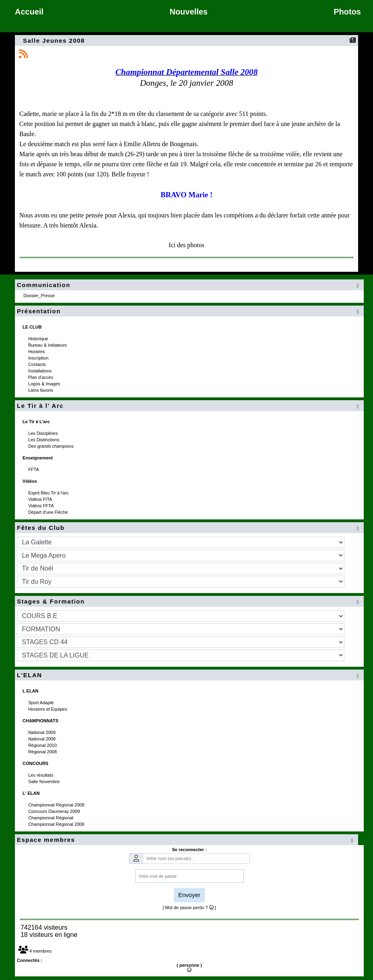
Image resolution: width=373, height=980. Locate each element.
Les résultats (41, 775)
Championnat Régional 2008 (57, 805)
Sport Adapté (42, 703)
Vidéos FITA (41, 499)
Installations (40, 371)
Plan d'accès (41, 377)
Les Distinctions (44, 440)
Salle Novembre (44, 782)
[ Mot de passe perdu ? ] (189, 908)
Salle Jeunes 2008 (55, 40)
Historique (39, 339)
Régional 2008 (43, 752)
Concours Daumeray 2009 (55, 811)
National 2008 (42, 739)
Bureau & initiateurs (48, 345)
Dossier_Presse (40, 296)
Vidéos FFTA (41, 506)
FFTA (34, 469)
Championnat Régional (51, 818)
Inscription (39, 358)
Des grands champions (52, 446)
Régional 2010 (43, 745)
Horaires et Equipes (48, 709)
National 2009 (42, 732)
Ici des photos (186, 245)
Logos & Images (45, 384)
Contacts (37, 364)
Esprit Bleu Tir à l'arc (49, 493)
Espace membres (186, 840)
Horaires (37, 351)
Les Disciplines (43, 433)
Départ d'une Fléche (49, 512)
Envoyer (189, 895)
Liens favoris (41, 390)
